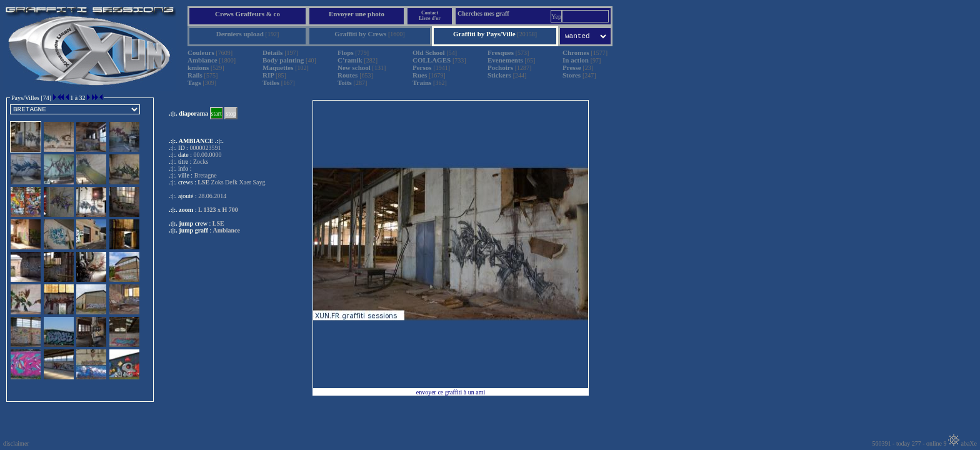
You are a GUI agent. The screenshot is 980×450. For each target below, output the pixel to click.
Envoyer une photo (357, 14)
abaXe (962, 443)
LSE (218, 223)
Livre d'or (430, 18)
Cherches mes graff (483, 13)
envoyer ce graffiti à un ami (451, 392)
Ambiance (227, 230)
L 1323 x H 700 (218, 210)
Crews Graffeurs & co (247, 14)
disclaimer (16, 443)
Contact (430, 13)
